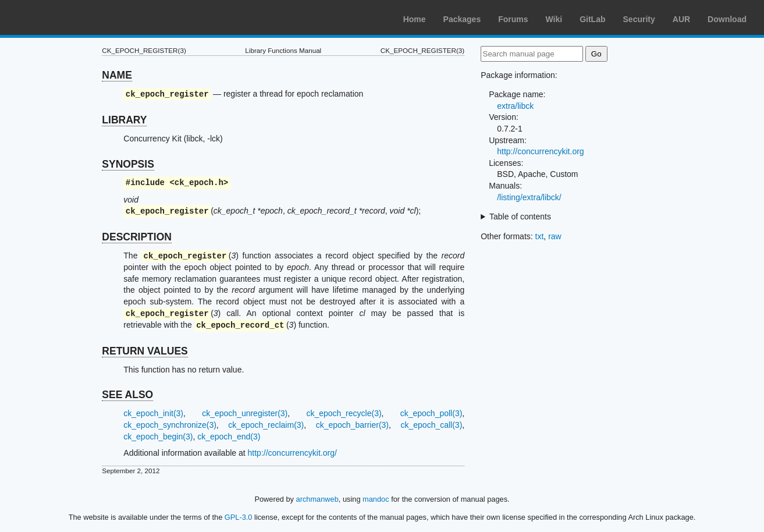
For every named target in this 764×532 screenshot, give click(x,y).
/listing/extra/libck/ (529, 197)
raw (555, 236)
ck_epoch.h (199, 183)
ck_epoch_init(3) (153, 413)
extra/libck (515, 106)
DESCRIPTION (137, 237)
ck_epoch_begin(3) (158, 437)
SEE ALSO (127, 395)
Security (639, 19)
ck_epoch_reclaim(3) (266, 425)
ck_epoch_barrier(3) (352, 425)
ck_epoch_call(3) (431, 425)
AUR (681, 19)
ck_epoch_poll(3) (431, 413)
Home (415, 19)
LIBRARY (124, 120)
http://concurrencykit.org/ (292, 453)
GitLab (592, 19)
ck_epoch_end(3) (229, 437)
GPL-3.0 (239, 517)
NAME (117, 75)
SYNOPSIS (128, 164)
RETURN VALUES (145, 351)
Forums (513, 19)
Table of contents (520, 217)
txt (540, 236)
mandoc (376, 499)
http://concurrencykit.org (540, 151)
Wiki (554, 19)
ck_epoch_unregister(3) (245, 413)
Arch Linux (64, 17)
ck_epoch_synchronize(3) (170, 425)
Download (727, 19)
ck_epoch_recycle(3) (344, 413)
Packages (462, 19)
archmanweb (317, 499)
